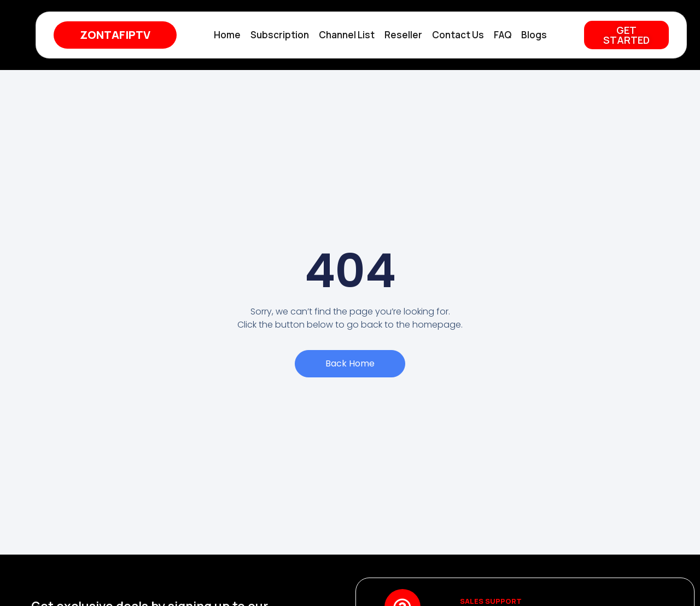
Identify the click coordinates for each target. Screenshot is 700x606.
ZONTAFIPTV (115, 35)
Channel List (347, 35)
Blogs (534, 35)
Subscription (280, 35)
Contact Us (458, 35)
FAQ (503, 35)
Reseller (403, 35)
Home (227, 35)
